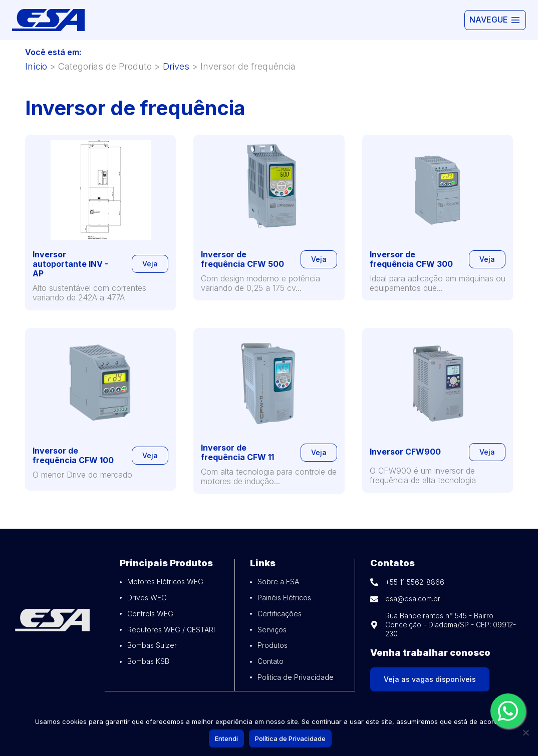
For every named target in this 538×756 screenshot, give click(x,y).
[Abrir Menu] (495, 20)
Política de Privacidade (292, 739)
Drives (176, 66)
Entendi (228, 739)
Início (36, 66)
